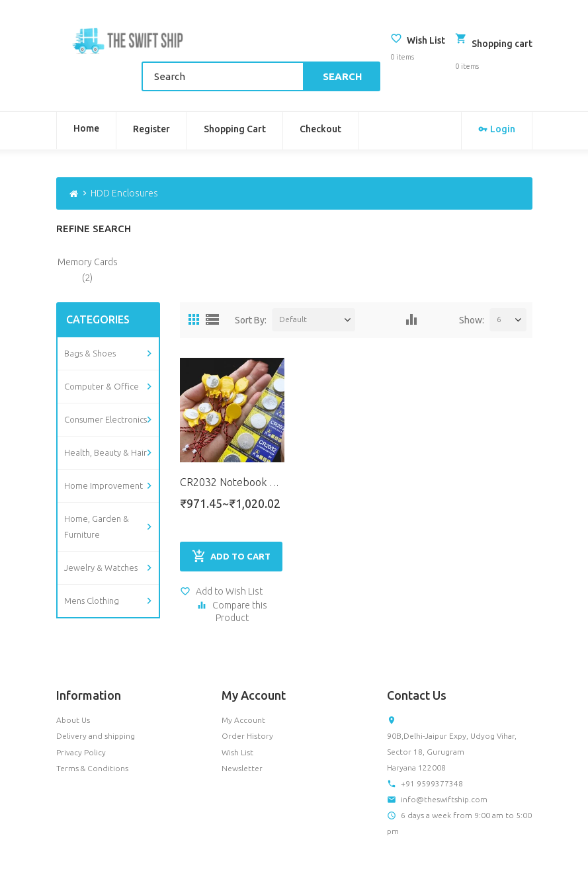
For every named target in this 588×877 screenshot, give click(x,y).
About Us (73, 681)
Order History (247, 697)
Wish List (237, 713)
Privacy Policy (81, 713)
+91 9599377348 (432, 744)
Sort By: (251, 288)
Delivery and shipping (96, 697)
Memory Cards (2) (88, 238)
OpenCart (121, 859)
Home (86, 97)
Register (151, 98)
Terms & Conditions (92, 729)
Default (293, 287)
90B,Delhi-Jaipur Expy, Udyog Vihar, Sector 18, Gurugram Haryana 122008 (452, 713)
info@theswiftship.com (444, 760)
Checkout (320, 98)
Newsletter (242, 729)
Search (348, 45)
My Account (243, 681)
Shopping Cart (235, 98)
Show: (472, 288)
